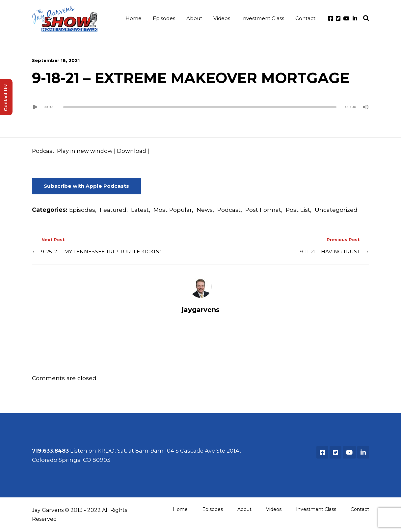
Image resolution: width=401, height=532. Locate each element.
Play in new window (85, 151)
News (205, 210)
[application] (200, 107)
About (194, 18)
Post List (298, 210)
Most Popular (173, 210)
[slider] (200, 107)
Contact (305, 18)
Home (134, 18)
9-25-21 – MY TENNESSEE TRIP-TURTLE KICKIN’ (101, 252)
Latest (140, 210)
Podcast (229, 210)
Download (132, 151)
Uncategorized (336, 210)
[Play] (35, 107)
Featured (113, 210)
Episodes (164, 18)
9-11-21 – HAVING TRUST (330, 252)
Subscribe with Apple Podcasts (86, 186)
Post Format (263, 210)
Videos (222, 18)
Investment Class (263, 18)
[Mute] (366, 107)
